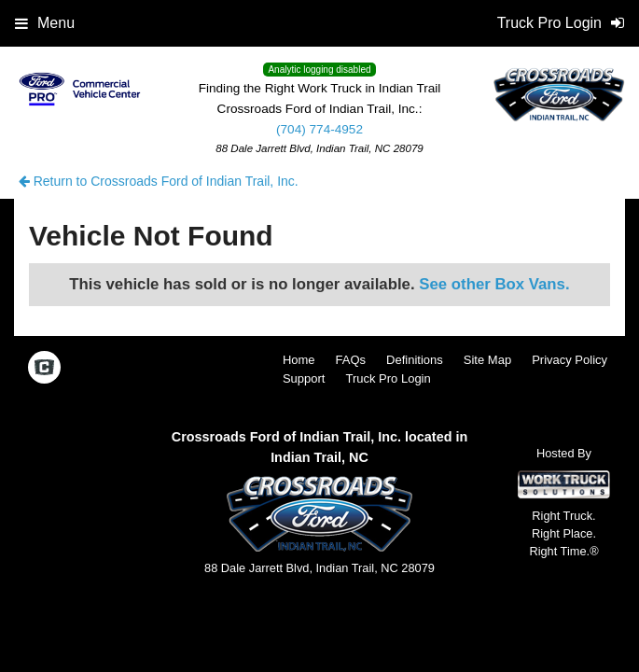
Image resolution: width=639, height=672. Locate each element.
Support (304, 378)
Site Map (487, 360)
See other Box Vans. (494, 284)
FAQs (351, 360)
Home (299, 360)
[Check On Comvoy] (44, 369)
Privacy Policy (570, 360)
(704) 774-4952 (319, 129)
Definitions (415, 360)
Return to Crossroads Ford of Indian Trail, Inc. (159, 181)
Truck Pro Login (388, 378)
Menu (45, 23)
